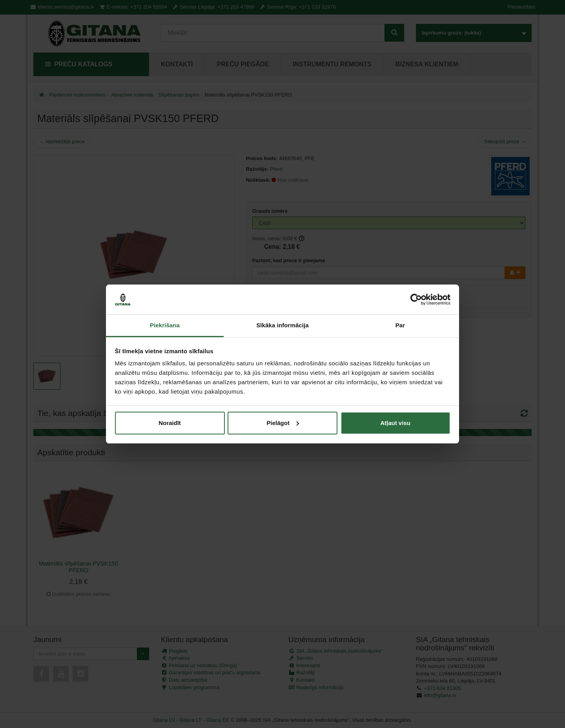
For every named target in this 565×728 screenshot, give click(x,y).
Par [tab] (400, 325)
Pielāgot (283, 423)
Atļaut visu (395, 423)
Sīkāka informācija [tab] (282, 325)
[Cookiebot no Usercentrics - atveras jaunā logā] (416, 299)
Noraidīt (170, 423)
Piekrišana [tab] (165, 325)
